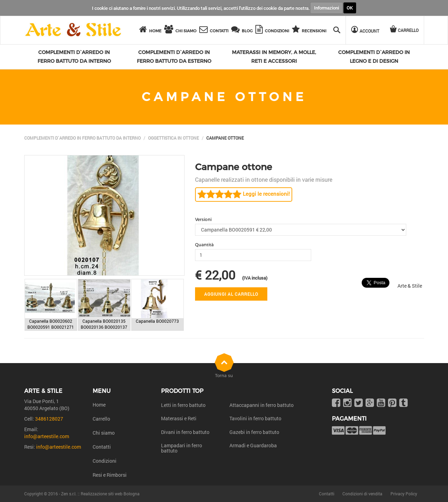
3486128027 (49, 419)
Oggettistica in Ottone (173, 138)
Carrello (101, 419)
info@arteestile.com (47, 436)
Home (99, 405)
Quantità (204, 245)
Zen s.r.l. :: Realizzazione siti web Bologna (100, 494)
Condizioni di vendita (362, 494)
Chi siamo (104, 433)
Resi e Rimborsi (110, 475)
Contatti (102, 447)
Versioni (203, 219)
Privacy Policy (404, 494)
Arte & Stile (410, 286)
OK (350, 8)
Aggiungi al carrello (231, 294)
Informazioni (326, 8)
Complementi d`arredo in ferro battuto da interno (82, 138)
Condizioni (105, 461)
